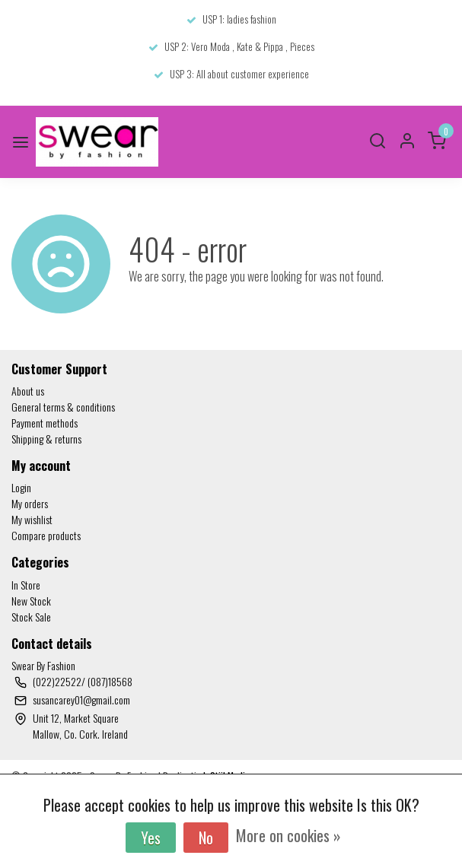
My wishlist (32, 519)
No (206, 838)
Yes (151, 838)
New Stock (31, 601)
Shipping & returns (46, 439)
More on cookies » (288, 835)
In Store (26, 585)
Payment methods (45, 423)
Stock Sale (31, 617)
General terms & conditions (63, 407)
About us (28, 391)
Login (21, 487)
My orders (30, 503)
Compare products (46, 535)
